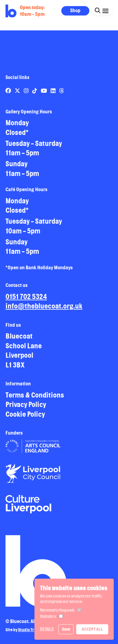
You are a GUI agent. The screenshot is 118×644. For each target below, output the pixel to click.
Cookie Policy (25, 414)
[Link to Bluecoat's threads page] (62, 91)
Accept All (92, 629)
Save (66, 629)
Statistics (48, 616)
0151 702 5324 (26, 296)
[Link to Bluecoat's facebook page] (9, 91)
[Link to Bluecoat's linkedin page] (54, 91)
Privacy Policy (26, 404)
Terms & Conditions (35, 395)
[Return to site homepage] (11, 11)
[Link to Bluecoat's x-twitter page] (18, 91)
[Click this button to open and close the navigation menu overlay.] (105, 10)
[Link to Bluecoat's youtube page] (44, 91)
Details (47, 629)
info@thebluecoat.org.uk (44, 306)
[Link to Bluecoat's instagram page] (27, 91)
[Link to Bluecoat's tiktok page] (35, 91)
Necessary (57, 610)
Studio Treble (30, 630)
